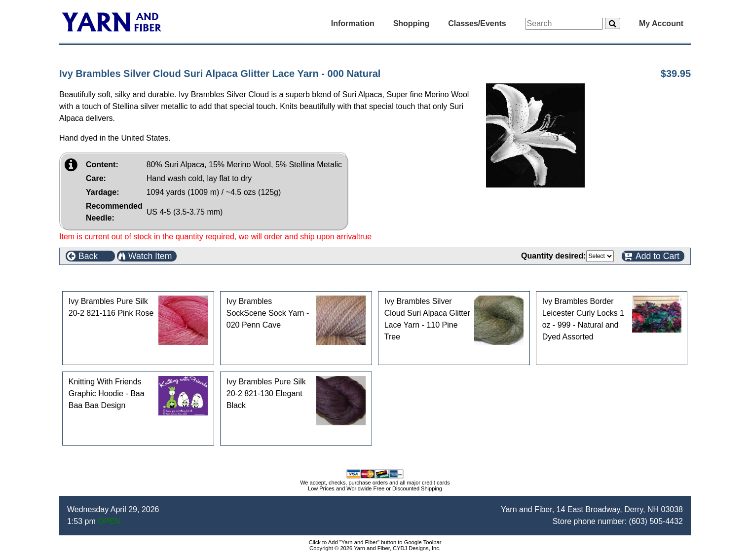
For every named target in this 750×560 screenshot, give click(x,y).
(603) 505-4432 (656, 521)
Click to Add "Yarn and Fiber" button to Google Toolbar (375, 542)
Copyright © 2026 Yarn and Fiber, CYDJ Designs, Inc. (375, 548)
